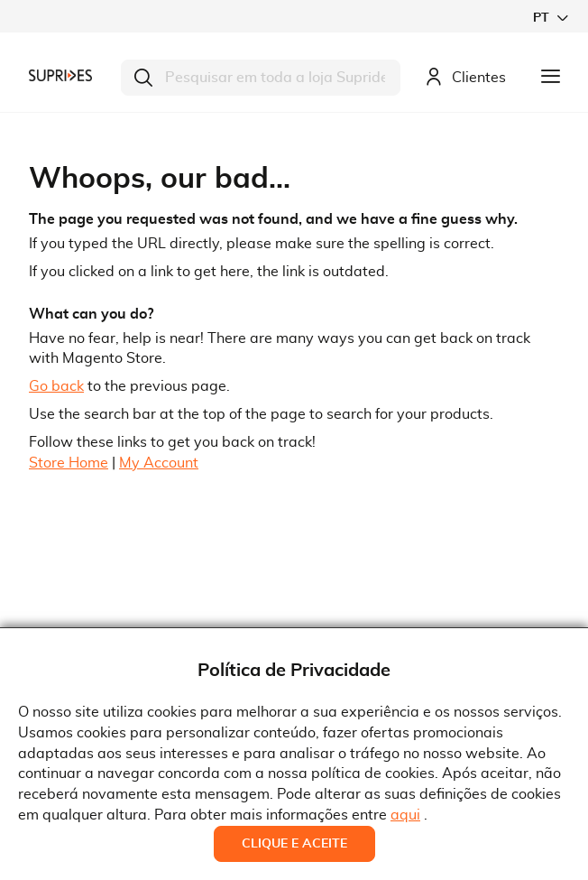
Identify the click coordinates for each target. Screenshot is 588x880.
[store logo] (60, 75)
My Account (159, 463)
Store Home (69, 463)
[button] (550, 18)
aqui (405, 815)
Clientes (465, 78)
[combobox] (261, 78)
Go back (56, 386)
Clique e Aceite (294, 844)
